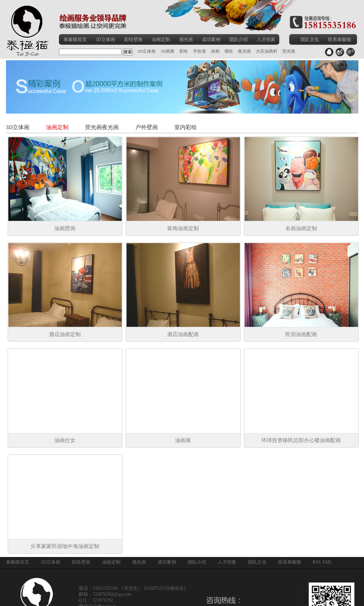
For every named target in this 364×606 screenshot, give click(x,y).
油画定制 (161, 40)
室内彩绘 (186, 127)
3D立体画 (105, 40)
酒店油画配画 (183, 334)
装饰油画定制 (183, 228)
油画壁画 (65, 228)
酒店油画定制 (65, 334)
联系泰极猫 (340, 40)
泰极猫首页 (75, 40)
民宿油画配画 (301, 334)
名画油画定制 (301, 228)
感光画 (186, 40)
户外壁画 (147, 127)
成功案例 (211, 40)
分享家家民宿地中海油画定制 (65, 546)
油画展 (183, 440)
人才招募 (266, 40)
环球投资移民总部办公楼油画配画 (301, 440)
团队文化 (310, 40)
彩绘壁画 (133, 40)
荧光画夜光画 (102, 127)
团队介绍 (239, 40)
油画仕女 (65, 440)
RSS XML (323, 562)
